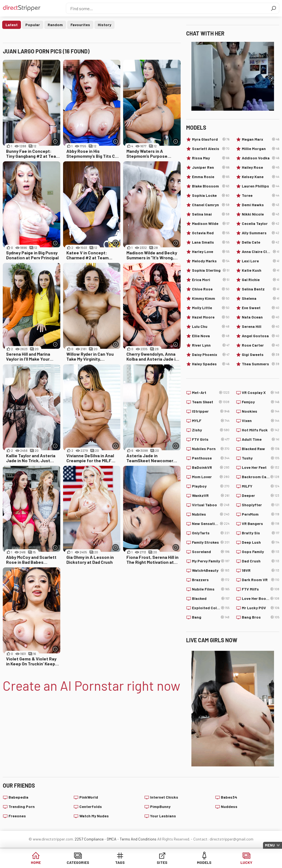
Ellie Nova (211, 336)
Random (55, 25)
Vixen (261, 421)
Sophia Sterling (211, 270)
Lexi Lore (261, 261)
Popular (33, 25)
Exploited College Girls (211, 608)
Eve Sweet (261, 308)
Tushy (261, 458)
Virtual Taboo (211, 505)
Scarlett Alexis (211, 149)
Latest (12, 25)
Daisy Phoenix (211, 355)
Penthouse (211, 458)
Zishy (211, 430)
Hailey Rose (261, 167)
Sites (162, 862)
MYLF (211, 421)
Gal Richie (261, 280)
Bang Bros (261, 617)
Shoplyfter (261, 505)
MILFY (261, 486)
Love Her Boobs (261, 598)
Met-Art (211, 393)
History (105, 25)
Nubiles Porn (211, 449)
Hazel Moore (211, 317)
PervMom (261, 514)
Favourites (80, 25)
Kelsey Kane (261, 177)
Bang (211, 617)
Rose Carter (261, 345)
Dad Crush (261, 561)
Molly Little (211, 308)
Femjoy (261, 402)
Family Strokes (211, 542)
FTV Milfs (261, 589)
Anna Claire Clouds (261, 252)
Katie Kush (261, 270)
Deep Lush (261, 542)
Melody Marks (211, 261)
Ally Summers (261, 233)
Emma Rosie (211, 177)
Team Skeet (211, 402)
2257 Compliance (89, 839)
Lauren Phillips (261, 186)
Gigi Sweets (261, 355)
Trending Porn (22, 806)
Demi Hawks (261, 205)
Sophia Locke (211, 195)
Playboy (211, 486)
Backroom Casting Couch (261, 477)
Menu (270, 845)
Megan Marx (261, 139)
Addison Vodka (261, 158)
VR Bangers (261, 524)
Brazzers (211, 580)
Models (204, 862)
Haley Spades (211, 364)
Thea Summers (261, 364)
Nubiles (211, 514)
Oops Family (261, 552)
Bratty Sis (261, 533)
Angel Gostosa (261, 336)
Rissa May (211, 158)
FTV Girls (211, 439)
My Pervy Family (211, 561)
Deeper (261, 496)
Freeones (17, 816)
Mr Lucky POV (261, 608)
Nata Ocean (261, 317)
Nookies (261, 411)
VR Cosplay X (261, 393)
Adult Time (261, 439)
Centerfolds (91, 806)
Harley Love (211, 252)
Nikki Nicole (261, 214)
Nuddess (229, 806)
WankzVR (211, 496)
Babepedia (18, 797)
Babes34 (229, 797)
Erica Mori (211, 280)
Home (36, 862)
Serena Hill (261, 326)
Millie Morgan (261, 149)
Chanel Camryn (211, 205)
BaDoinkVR (211, 467)
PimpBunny (160, 806)
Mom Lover (211, 477)
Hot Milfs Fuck (261, 430)
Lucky (246, 862)
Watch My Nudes (94, 816)
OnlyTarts (211, 533)
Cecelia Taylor (261, 224)
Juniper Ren (211, 167)
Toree (261, 195)
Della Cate (261, 242)
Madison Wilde (211, 224)
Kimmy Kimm (211, 298)
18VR (261, 570)
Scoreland (211, 552)
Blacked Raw (261, 449)
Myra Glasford (211, 139)
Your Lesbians (163, 816)
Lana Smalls (211, 242)
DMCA (112, 839)
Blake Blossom (211, 186)
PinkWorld (89, 797)
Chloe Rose (211, 289)
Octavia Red (211, 233)
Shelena (261, 298)
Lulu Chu (211, 326)
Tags (120, 862)
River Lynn (211, 345)
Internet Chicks (164, 797)
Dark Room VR (261, 580)
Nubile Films (211, 589)
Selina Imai (211, 214)
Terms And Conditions (138, 839)
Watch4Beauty (211, 570)
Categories (78, 862)
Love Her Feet (261, 467)
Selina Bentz (261, 289)
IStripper (211, 411)
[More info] (55, 141)
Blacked (211, 598)
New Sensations (211, 524)
